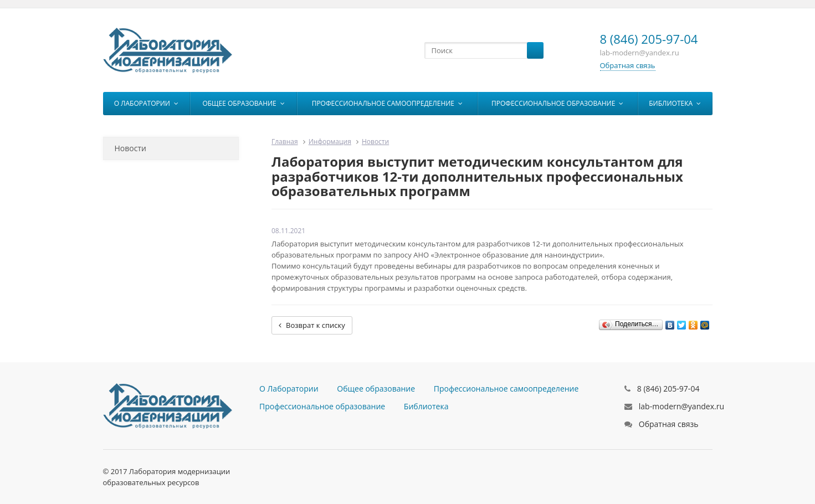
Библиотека (675, 103)
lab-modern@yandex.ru (681, 406)
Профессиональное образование (557, 103)
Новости (130, 148)
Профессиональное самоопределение (387, 103)
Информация (330, 142)
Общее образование (243, 103)
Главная (285, 142)
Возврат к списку (312, 325)
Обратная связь (628, 65)
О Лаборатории (146, 103)
